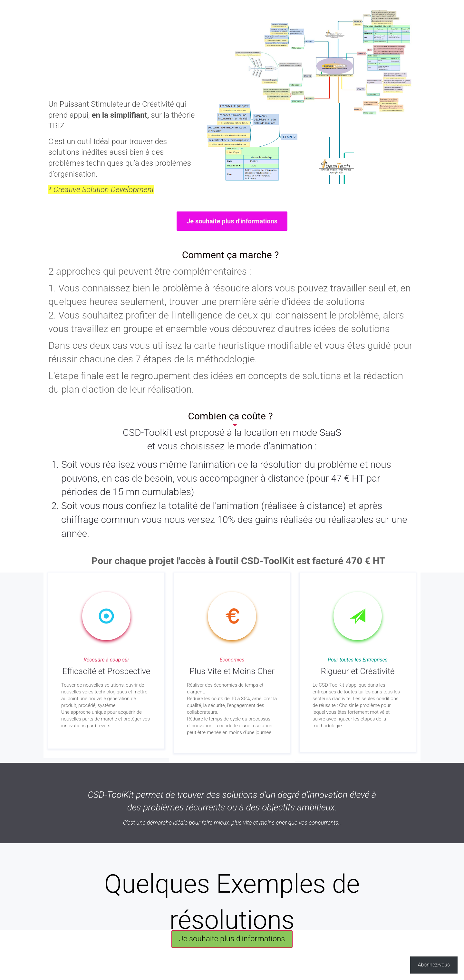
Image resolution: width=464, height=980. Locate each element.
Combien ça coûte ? (230, 416)
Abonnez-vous (434, 965)
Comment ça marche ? (231, 255)
